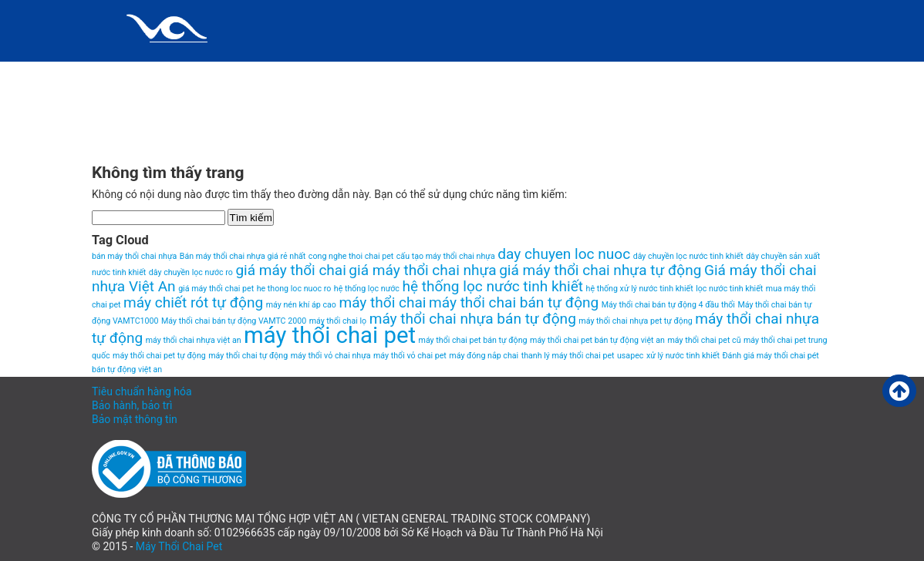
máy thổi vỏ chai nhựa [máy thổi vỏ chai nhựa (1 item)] (331, 356)
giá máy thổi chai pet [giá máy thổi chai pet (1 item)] (216, 289)
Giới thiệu (362, 73)
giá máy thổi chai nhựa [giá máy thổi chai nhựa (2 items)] (422, 270)
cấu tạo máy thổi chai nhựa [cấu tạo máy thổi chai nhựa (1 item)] (446, 256)
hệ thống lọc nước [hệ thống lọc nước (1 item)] (367, 289)
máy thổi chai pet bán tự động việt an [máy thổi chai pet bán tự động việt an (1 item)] (597, 340)
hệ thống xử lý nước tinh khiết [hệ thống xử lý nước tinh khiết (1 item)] (640, 289)
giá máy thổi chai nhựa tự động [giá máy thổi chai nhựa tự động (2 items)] (600, 270)
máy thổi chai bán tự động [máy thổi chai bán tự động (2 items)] (514, 302)
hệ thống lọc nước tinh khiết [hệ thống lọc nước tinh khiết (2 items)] (492, 286)
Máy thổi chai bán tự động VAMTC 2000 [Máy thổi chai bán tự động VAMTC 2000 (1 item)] (234, 321)
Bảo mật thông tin (135, 419)
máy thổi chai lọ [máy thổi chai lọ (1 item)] (338, 321)
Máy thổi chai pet (681, 73)
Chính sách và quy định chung (201, 73)
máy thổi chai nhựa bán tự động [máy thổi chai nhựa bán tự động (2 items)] (473, 319)
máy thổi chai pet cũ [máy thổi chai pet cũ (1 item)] (704, 340)
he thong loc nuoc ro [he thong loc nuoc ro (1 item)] (294, 289)
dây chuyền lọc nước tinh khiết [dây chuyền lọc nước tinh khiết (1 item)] (688, 256)
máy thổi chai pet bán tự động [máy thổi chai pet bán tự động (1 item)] (473, 340)
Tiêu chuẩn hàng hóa (142, 391)
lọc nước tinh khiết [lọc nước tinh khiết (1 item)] (729, 289)
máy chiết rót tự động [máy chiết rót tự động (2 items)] (193, 302)
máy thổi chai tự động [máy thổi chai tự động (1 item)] (248, 356)
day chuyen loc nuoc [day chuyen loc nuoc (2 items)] (564, 254)
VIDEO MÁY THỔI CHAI (170, 135)
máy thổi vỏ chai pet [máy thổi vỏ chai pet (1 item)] (410, 356)
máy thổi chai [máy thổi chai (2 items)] (382, 302)
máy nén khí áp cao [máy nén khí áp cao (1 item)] (301, 305)
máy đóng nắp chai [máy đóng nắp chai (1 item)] (484, 356)
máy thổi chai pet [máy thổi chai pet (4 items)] (330, 335)
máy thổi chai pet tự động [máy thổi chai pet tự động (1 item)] (159, 356)
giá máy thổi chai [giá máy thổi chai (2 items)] (290, 270)
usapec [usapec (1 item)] (630, 356)
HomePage (466, 73)
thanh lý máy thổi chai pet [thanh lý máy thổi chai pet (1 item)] (568, 356)
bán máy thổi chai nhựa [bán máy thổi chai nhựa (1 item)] (134, 256)
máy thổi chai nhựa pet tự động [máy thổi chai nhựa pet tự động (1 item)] (635, 321)
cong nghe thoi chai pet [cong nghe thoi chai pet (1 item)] (351, 256)
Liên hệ (563, 73)
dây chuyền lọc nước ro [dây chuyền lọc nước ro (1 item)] (191, 272)
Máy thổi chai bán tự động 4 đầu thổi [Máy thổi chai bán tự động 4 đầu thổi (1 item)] (668, 305)
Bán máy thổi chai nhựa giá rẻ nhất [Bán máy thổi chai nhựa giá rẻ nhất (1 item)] (243, 256)
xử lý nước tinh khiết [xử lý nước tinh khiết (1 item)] (683, 356)
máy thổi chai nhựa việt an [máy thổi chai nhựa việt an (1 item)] (194, 340)
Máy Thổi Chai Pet (179, 546)
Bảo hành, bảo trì (132, 405)
